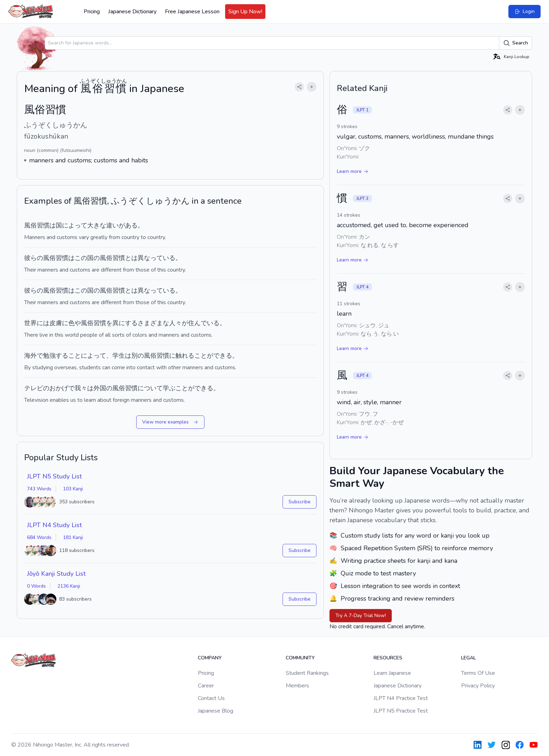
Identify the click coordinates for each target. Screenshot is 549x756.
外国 (100, 388)
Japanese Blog (216, 711)
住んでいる (204, 323)
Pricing (92, 12)
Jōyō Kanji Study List (56, 574)
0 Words (36, 586)
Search (516, 43)
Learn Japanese (392, 673)
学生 (119, 356)
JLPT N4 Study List (54, 525)
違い (112, 225)
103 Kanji (73, 489)
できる (204, 388)
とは (131, 258)
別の (138, 356)
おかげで (62, 388)
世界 (30, 323)
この (81, 258)
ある (131, 225)
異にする (125, 323)
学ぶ (169, 388)
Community (300, 658)
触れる (185, 356)
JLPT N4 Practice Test (401, 698)
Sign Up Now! (245, 12)
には (43, 323)
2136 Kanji (69, 586)
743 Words (39, 489)
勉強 (49, 356)
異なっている (157, 258)
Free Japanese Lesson (192, 12)
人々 (175, 323)
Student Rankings (307, 673)
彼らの (34, 258)
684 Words (39, 537)
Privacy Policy (478, 686)
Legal (468, 658)
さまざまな (153, 323)
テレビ (34, 388)
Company (210, 658)
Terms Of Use (478, 673)
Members (297, 686)
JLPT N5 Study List (54, 476)
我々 (81, 388)
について (150, 388)
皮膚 (56, 323)
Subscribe (300, 502)
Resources (388, 658)
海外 (30, 356)
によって (75, 225)
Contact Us (211, 698)
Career (206, 686)
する (62, 356)
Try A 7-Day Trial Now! (361, 615)
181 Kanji (73, 537)
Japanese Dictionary (132, 12)
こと (75, 356)
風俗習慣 (56, 258)
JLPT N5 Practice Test (401, 711)
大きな (97, 225)
